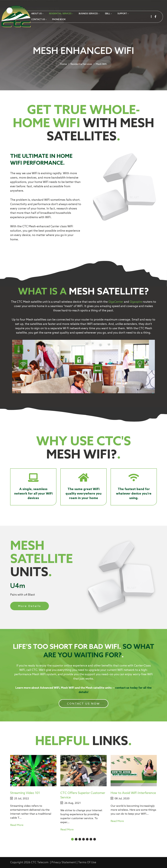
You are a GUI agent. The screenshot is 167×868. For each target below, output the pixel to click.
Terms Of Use (87, 863)
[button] (72, 839)
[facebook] (155, 17)
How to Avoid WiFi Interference (133, 793)
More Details (30, 606)
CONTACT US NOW (84, 704)
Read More (17, 825)
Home (64, 64)
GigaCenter (116, 302)
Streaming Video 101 (25, 793)
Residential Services (81, 64)
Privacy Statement (64, 863)
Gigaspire (136, 302)
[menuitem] (37, 14)
